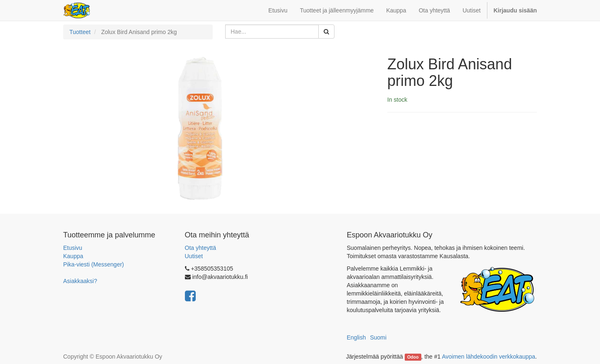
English (357, 337)
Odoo (413, 357)
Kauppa (73, 256)
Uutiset (194, 256)
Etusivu (73, 248)
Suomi (378, 337)
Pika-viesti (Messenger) (93, 264)
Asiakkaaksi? (80, 281)
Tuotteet (80, 32)
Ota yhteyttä (200, 248)
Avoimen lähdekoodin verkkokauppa (488, 357)
